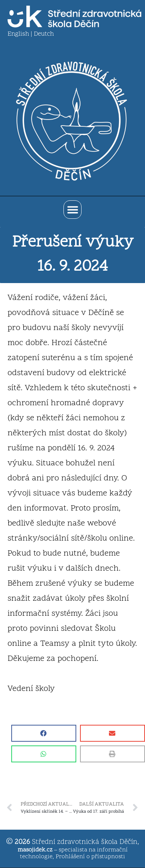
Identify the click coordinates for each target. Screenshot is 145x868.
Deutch (44, 34)
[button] (73, 210)
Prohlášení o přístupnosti (90, 857)
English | (21, 34)
